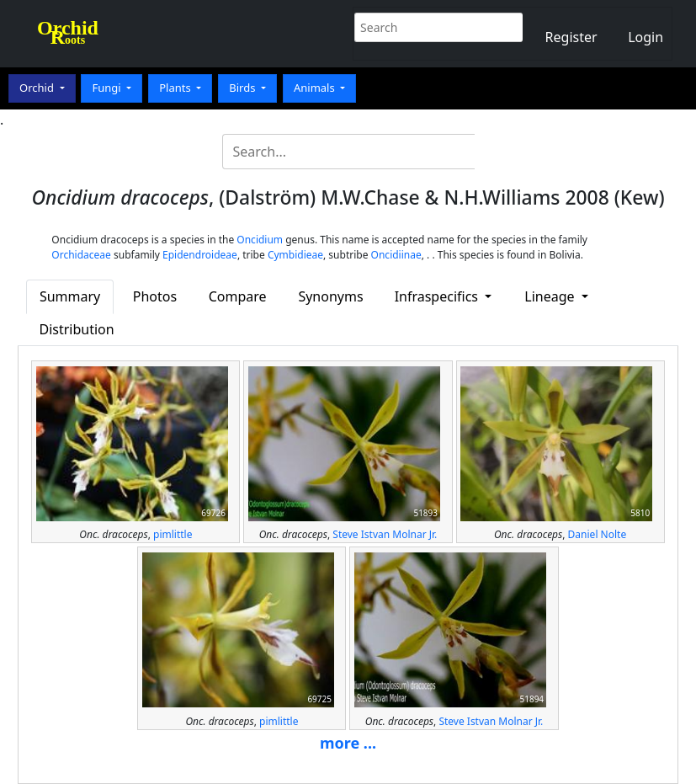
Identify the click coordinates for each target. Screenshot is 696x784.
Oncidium (260, 240)
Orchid (38, 88)
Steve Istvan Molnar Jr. (385, 534)
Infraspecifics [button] (438, 296)
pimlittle (173, 534)
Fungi (108, 88)
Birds (244, 88)
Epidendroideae (200, 255)
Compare (238, 296)
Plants (176, 88)
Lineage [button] (551, 296)
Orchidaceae (81, 255)
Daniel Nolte (598, 534)
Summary (70, 296)
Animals (316, 88)
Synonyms (330, 296)
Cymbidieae (295, 255)
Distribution (76, 329)
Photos (155, 296)
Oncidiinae (396, 255)
